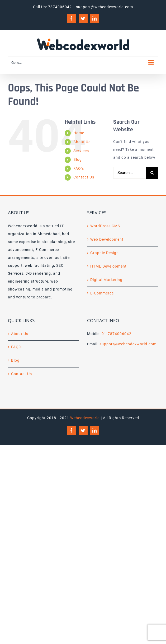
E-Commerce (102, 293)
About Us (82, 142)
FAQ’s (79, 168)
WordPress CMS (105, 226)
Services (81, 151)
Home (79, 133)
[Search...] (130, 173)
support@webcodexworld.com (105, 7)
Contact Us (84, 177)
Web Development (107, 239)
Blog (78, 159)
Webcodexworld (85, 418)
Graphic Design (105, 253)
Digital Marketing (106, 280)
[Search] (152, 173)
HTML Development (108, 266)
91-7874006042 (117, 334)
